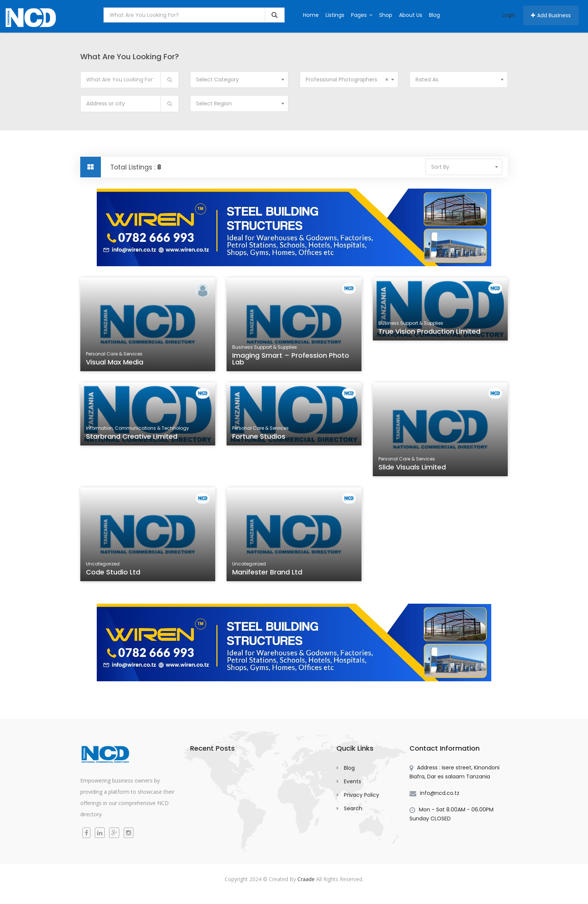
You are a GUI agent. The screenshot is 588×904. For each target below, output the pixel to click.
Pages (362, 15)
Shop (386, 15)
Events (352, 781)
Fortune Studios (260, 438)
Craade (306, 879)
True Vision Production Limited (430, 333)
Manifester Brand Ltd (268, 573)
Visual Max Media (115, 363)
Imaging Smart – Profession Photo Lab (291, 360)
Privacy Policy (361, 795)
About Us (411, 15)
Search (353, 808)
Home (311, 15)
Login (509, 15)
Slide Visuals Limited (413, 468)
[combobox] (239, 79)
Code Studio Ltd (114, 573)
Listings (335, 15)
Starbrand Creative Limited (132, 438)
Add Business (551, 15)
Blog (434, 15)
